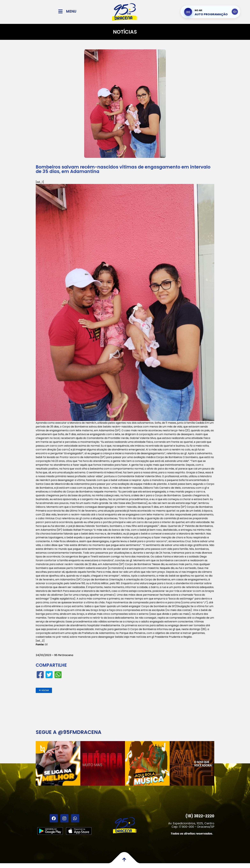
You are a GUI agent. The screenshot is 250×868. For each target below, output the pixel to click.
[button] (44, 690)
